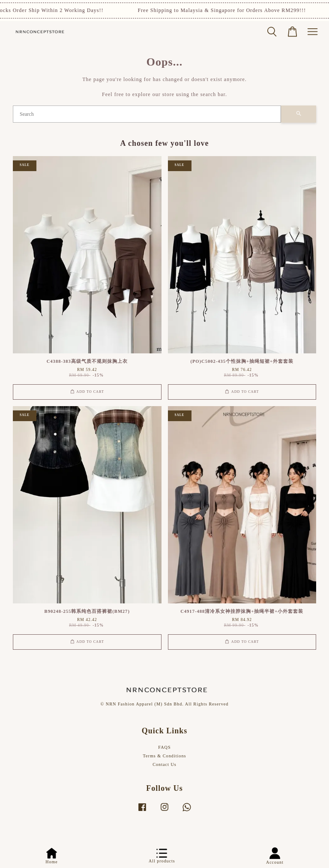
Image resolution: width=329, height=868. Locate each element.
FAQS (164, 747)
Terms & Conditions (164, 756)
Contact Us (164, 764)
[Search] (147, 114)
